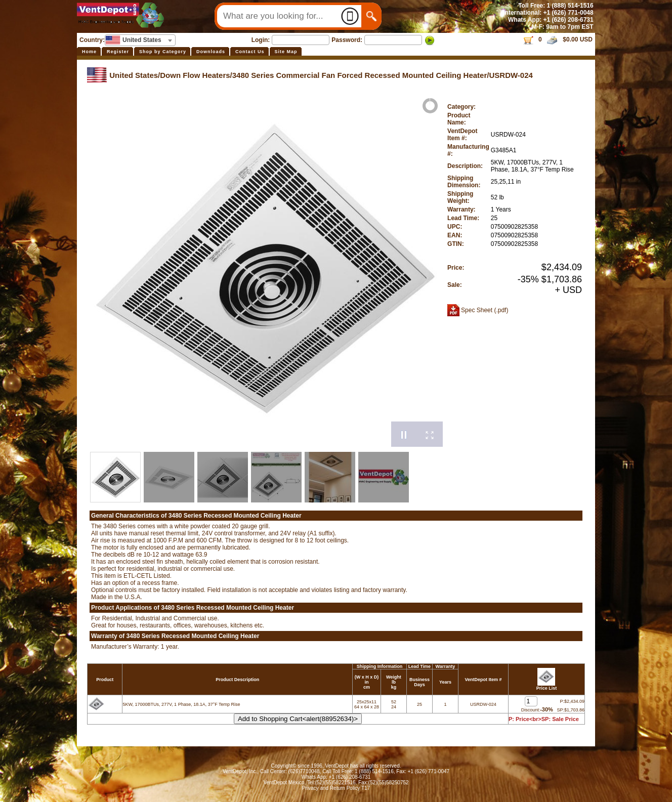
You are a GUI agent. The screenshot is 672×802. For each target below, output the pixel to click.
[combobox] (140, 40)
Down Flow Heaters (195, 75)
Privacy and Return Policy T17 (336, 788)
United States (134, 75)
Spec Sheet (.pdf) (485, 310)
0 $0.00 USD (557, 39)
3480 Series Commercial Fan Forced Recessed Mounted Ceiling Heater (360, 75)
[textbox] (140, 40)
